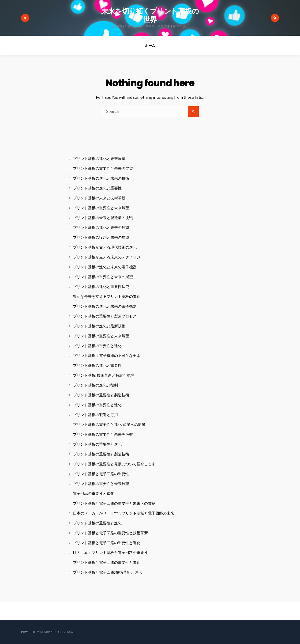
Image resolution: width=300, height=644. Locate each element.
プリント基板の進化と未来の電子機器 (105, 267)
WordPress (48, 632)
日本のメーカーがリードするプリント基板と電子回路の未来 (124, 513)
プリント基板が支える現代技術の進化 (105, 247)
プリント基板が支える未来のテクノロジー (109, 257)
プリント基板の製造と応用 (95, 415)
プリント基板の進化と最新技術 (99, 326)
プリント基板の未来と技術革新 (99, 198)
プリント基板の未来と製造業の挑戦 (103, 218)
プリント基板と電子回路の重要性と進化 (107, 543)
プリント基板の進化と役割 (95, 385)
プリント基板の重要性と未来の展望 (103, 169)
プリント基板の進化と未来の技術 (101, 178)
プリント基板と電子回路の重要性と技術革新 (110, 533)
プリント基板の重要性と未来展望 (101, 208)
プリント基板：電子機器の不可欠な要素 (107, 356)
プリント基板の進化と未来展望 (99, 159)
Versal (69, 632)
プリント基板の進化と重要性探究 (101, 287)
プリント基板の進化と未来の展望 (101, 228)
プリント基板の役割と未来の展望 (101, 237)
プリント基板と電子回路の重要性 (101, 474)
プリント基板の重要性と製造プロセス (105, 316)
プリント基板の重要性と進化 (97, 346)
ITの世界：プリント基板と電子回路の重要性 (110, 553)
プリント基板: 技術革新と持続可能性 (104, 375)
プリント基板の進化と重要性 (97, 188)
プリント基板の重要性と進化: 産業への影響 (109, 425)
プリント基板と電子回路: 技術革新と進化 (107, 572)
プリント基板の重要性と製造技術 (101, 395)
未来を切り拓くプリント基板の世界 (150, 15)
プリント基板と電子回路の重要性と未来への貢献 (114, 503)
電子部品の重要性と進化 (94, 494)
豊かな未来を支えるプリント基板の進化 (107, 297)
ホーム (150, 46)
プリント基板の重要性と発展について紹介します (114, 464)
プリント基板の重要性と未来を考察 (103, 434)
